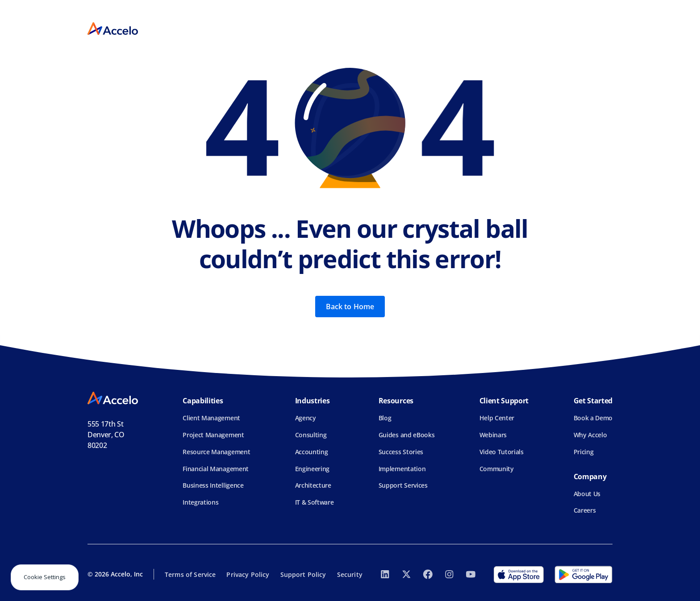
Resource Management (216, 452)
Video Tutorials (502, 452)
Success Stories (401, 452)
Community (497, 469)
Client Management (211, 418)
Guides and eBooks (407, 435)
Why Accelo (590, 435)
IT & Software (315, 502)
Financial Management (216, 469)
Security (350, 574)
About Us (587, 494)
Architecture (313, 485)
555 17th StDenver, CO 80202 (106, 435)
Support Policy (303, 574)
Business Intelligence (213, 485)
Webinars (493, 435)
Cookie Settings (45, 577)
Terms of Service (190, 574)
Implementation (402, 469)
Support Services (403, 485)
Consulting (311, 435)
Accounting (312, 452)
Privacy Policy (248, 574)
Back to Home (350, 307)
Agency (306, 418)
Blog (385, 418)
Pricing (584, 452)
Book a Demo (593, 418)
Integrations (200, 502)
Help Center (497, 418)
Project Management (213, 435)
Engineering (312, 469)
